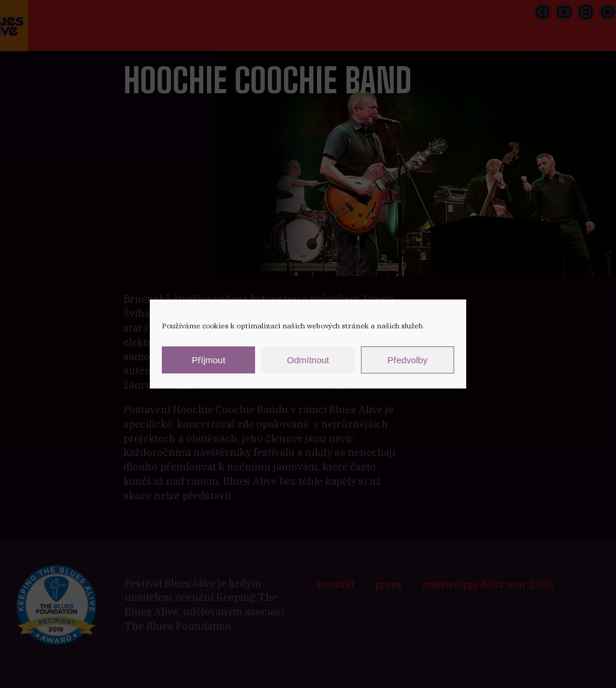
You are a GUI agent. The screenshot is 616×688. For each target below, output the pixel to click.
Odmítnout (308, 360)
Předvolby (408, 360)
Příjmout (209, 360)
